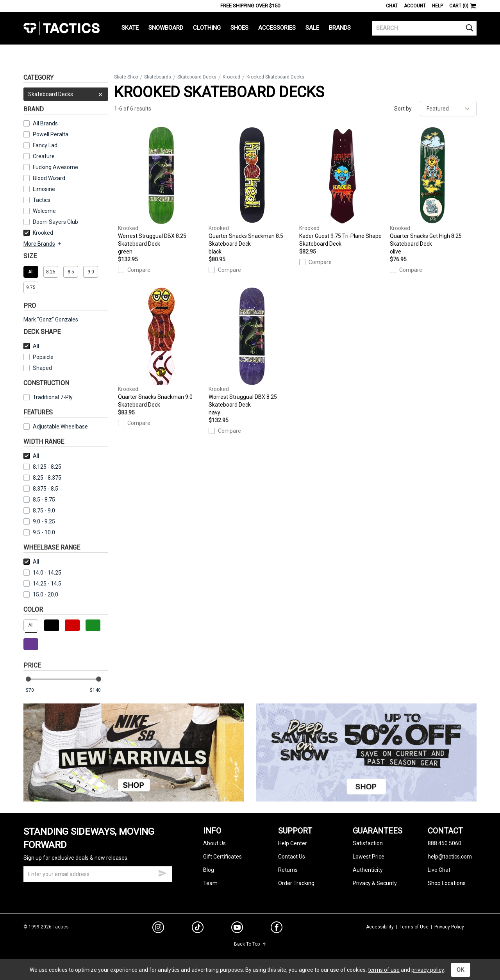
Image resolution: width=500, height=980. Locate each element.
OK (461, 970)
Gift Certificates (222, 857)
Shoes (239, 28)
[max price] (99, 690)
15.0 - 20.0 (41, 594)
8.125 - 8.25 (42, 467)
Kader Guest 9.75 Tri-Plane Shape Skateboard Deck (343, 187)
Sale (312, 28)
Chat (392, 6)
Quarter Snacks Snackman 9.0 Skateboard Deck (161, 348)
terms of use (384, 970)
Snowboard (166, 28)
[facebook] (277, 929)
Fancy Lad (45, 145)
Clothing (207, 28)
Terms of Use (414, 927)
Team (210, 883)
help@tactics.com (450, 857)
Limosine (44, 189)
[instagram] (158, 928)
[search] (424, 28)
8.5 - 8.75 (39, 500)
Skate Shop (126, 77)
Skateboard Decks (66, 94)
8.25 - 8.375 (42, 478)
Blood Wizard (49, 178)
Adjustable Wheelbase (56, 427)
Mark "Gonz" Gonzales (51, 320)
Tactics (62, 28)
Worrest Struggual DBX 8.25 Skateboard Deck (161, 191)
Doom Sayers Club (55, 222)
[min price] (35, 690)
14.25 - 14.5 (42, 584)
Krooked (38, 233)
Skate (130, 28)
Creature (44, 156)
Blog (209, 870)
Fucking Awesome (55, 167)
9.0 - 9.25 (39, 521)
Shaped (42, 368)
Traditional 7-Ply (53, 397)
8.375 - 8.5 (41, 489)
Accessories (277, 28)
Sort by (403, 109)
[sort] (448, 109)
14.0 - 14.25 (42, 573)
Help (437, 6)
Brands (340, 28)
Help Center (293, 843)
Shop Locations (447, 883)
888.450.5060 (445, 843)
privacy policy (428, 970)
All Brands (45, 123)
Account (415, 6)
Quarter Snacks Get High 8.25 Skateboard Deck (433, 191)
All (31, 346)
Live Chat (439, 870)
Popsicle (43, 357)
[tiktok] (198, 928)
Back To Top (250, 944)
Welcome (44, 211)
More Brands (43, 244)
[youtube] (237, 929)
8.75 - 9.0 (39, 511)
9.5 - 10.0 (39, 532)
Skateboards (158, 77)
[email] (98, 874)
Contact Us (292, 857)
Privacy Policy (449, 927)
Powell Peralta (51, 134)
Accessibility (380, 927)
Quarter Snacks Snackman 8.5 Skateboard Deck (252, 191)
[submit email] (162, 872)
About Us (214, 843)
